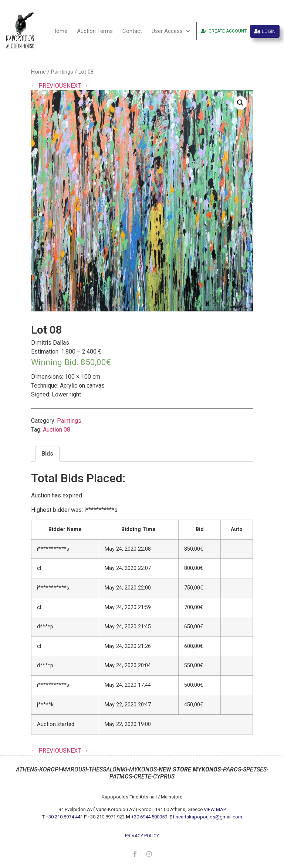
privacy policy (142, 836)
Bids (47, 454)
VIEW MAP (215, 809)
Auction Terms (95, 31)
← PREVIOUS (49, 86)
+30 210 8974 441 (64, 817)
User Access (171, 31)
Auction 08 (57, 430)
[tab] (47, 454)
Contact (132, 31)
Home (60, 31)
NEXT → (77, 86)
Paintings (62, 72)
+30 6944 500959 (150, 817)
